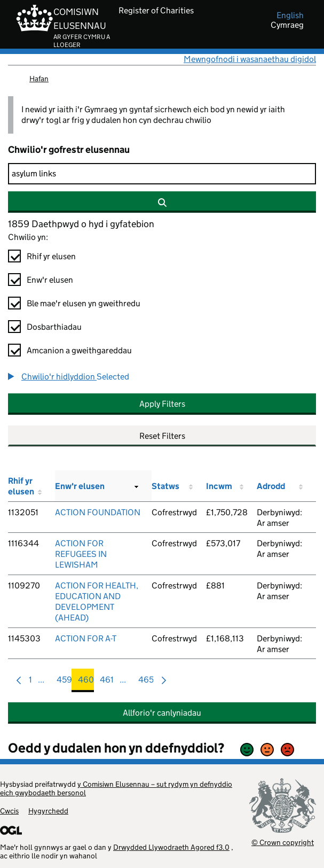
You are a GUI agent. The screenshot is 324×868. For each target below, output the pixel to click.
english (290, 15)
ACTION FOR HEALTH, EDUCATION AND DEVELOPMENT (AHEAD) (97, 602)
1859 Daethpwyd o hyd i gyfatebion (81, 224)
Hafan (39, 79)
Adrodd (271, 486)
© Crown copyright (283, 842)
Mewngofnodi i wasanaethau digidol (250, 59)
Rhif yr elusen (51, 256)
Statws (165, 486)
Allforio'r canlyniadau (162, 713)
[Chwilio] (162, 174)
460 (86, 682)
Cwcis (9, 811)
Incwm (219, 486)
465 (146, 682)
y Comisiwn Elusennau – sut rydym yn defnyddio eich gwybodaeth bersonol (116, 788)
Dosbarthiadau (54, 327)
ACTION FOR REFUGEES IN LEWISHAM (81, 554)
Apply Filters (162, 404)
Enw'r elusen (50, 280)
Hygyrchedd (48, 811)
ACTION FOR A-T (86, 638)
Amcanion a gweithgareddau (79, 350)
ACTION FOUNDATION (98, 512)
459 (64, 682)
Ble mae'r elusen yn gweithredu (84, 303)
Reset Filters (162, 436)
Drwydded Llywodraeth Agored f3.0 (171, 847)
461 (107, 682)
